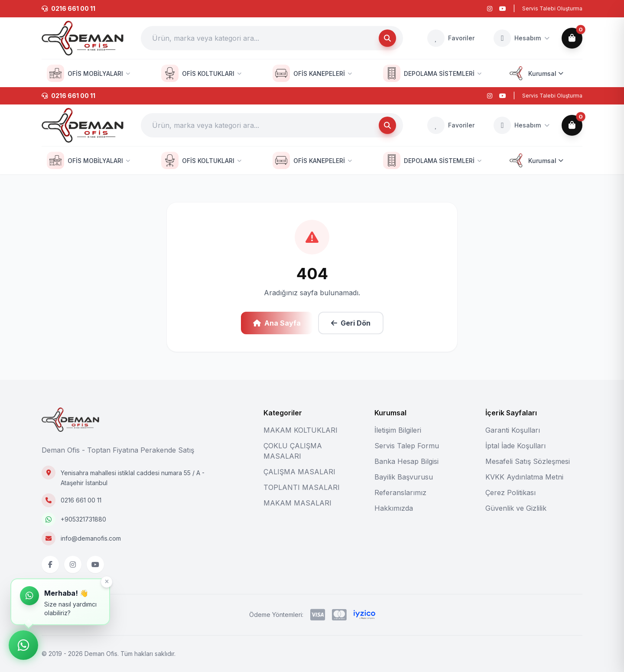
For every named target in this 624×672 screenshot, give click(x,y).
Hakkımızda (394, 508)
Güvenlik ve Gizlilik (516, 508)
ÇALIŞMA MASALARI (299, 472)
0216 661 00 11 (81, 500)
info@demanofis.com (91, 538)
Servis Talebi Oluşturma (552, 8)
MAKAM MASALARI (297, 503)
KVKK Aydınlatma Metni (524, 477)
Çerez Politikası (510, 493)
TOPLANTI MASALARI (302, 487)
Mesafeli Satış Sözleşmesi (528, 461)
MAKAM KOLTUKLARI (301, 430)
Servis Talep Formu (407, 446)
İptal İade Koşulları (515, 446)
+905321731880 (83, 519)
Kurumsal (535, 73)
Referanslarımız (400, 493)
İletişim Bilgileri (398, 430)
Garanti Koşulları (513, 430)
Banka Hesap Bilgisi (406, 461)
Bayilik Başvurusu (404, 477)
